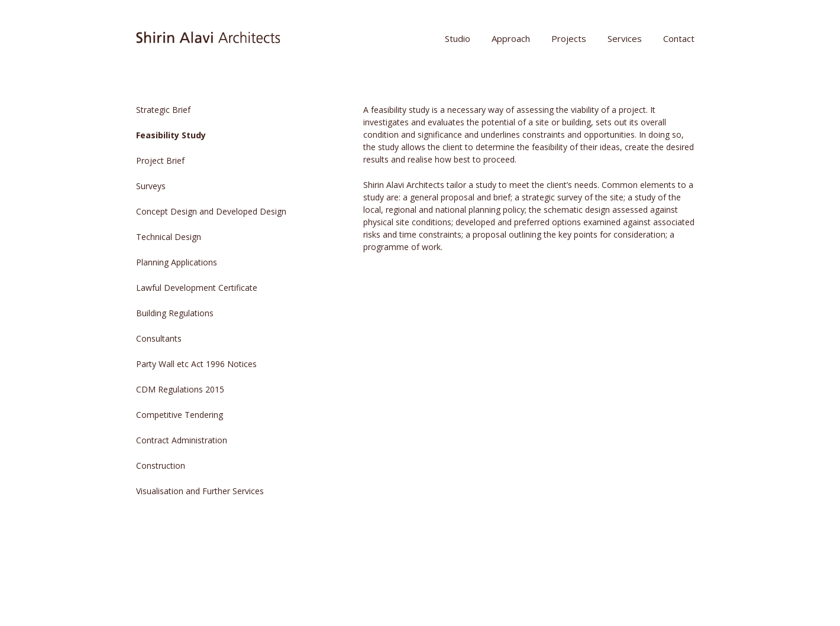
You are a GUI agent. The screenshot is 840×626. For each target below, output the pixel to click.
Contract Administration (182, 440)
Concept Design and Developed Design (211, 211)
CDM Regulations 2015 (180, 389)
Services (625, 38)
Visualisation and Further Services (200, 491)
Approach (511, 38)
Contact (679, 38)
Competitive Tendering (180, 415)
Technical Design (169, 237)
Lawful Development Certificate (197, 288)
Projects (569, 38)
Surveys (151, 186)
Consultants (159, 338)
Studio (458, 38)
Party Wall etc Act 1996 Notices (196, 364)
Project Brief (160, 160)
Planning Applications (177, 262)
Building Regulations (175, 313)
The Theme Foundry (308, 593)
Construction (161, 466)
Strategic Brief (163, 110)
